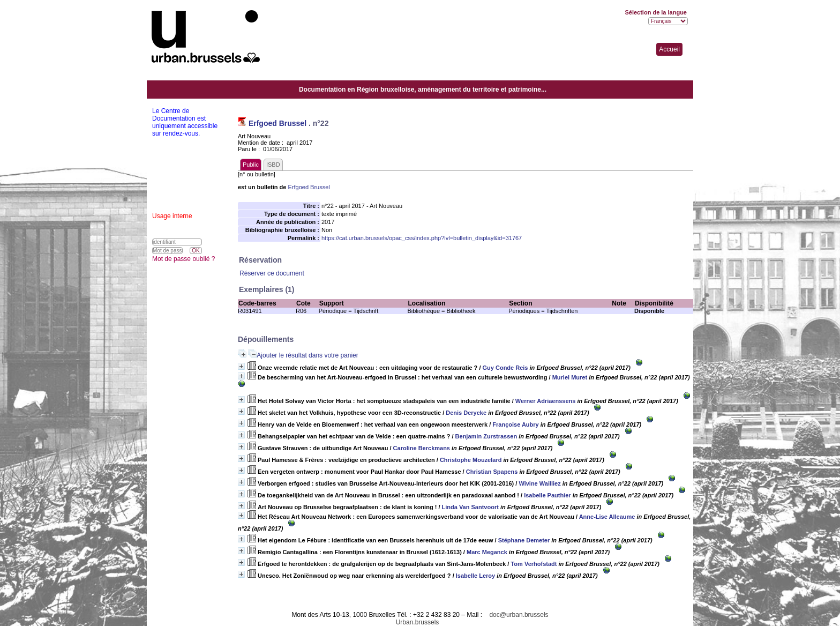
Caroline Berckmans (422, 448)
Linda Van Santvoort (470, 507)
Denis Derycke (466, 413)
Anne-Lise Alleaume (607, 517)
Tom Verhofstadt (534, 564)
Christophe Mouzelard (471, 460)
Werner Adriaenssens (546, 401)
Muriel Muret (570, 377)
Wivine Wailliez (539, 483)
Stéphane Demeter (524, 540)
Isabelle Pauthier (547, 495)
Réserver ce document (272, 273)
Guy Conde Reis (505, 368)
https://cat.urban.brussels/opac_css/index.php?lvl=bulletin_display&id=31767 (422, 238)
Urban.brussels (418, 622)
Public (251, 165)
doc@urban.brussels (519, 615)
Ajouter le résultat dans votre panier (307, 355)
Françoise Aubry (515, 424)
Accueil (669, 49)
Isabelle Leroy (475, 576)
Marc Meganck (487, 552)
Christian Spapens (492, 472)
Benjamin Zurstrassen (486, 436)
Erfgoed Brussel (277, 123)
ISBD (273, 165)
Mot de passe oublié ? (183, 259)
